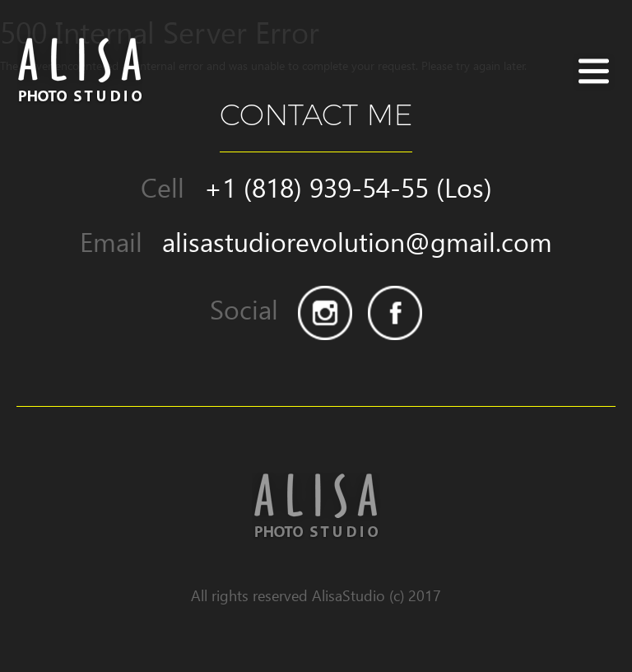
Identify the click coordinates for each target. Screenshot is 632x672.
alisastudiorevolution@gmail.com (357, 242)
